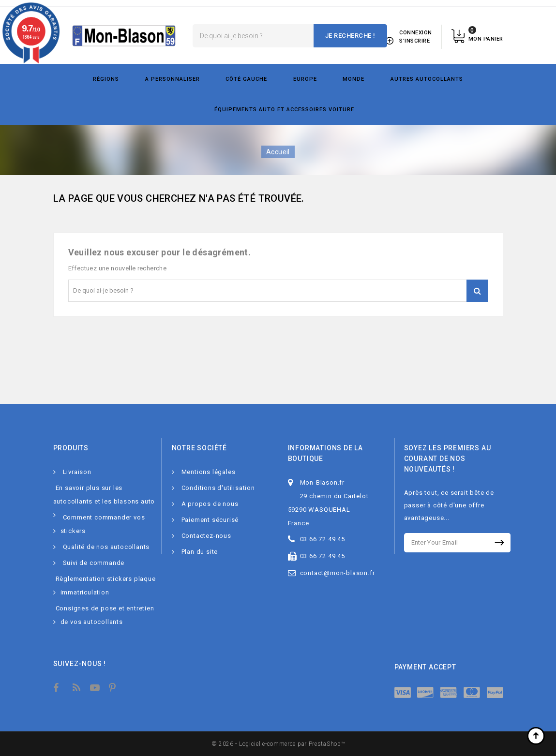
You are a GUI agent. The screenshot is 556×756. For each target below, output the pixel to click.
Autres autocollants (427, 79)
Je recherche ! (350, 36)
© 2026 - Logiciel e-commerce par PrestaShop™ (278, 744)
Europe (305, 79)
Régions (106, 79)
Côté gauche (246, 79)
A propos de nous (210, 504)
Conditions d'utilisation (218, 488)
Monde (353, 79)
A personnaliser (173, 79)
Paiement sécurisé (210, 520)
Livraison (77, 472)
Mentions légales (209, 472)
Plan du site (200, 552)
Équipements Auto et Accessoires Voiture (284, 110)
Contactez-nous (206, 536)
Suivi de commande (94, 563)
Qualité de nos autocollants (106, 547)
